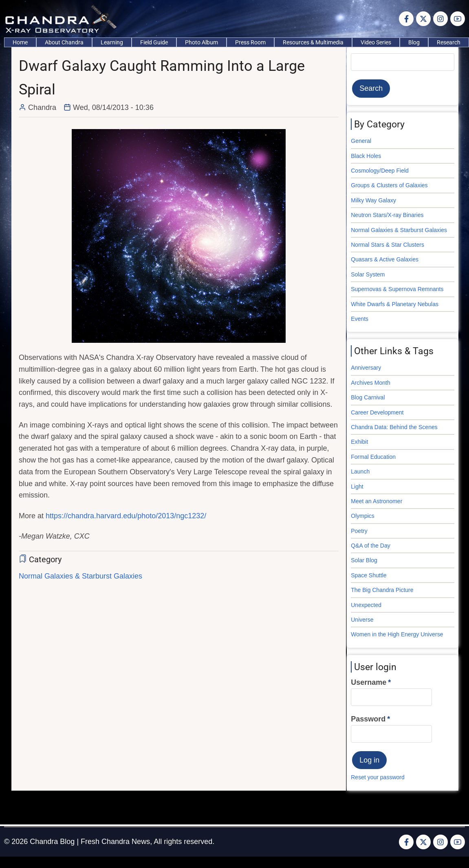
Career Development (377, 412)
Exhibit (359, 442)
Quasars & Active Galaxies (385, 259)
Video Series (376, 42)
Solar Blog (364, 560)
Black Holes (366, 156)
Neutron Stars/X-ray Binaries (387, 215)
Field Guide (154, 42)
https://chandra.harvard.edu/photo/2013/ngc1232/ (126, 516)
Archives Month (370, 383)
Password (368, 719)
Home (20, 42)
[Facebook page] (406, 19)
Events (360, 319)
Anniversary (366, 368)
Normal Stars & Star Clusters (388, 245)
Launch (360, 471)
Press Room (250, 42)
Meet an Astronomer (377, 501)
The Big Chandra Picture (382, 590)
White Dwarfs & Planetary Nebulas (395, 304)
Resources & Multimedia (313, 42)
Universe (362, 620)
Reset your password (378, 777)
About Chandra (64, 42)
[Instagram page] (440, 19)
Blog (414, 42)
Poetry (359, 531)
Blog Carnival (368, 397)
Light (357, 487)
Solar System (368, 274)
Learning (112, 42)
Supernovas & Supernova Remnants (397, 289)
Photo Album (201, 42)
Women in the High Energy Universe (397, 634)
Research (449, 42)
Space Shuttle (369, 575)
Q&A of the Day (371, 546)
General (361, 141)
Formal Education (373, 457)
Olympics (363, 516)
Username (369, 682)
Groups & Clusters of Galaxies (389, 185)
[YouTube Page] (458, 19)
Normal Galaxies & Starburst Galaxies (80, 576)
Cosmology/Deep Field (380, 171)
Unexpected (366, 605)
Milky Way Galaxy (373, 200)
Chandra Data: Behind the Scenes (394, 427)
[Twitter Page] (423, 19)
